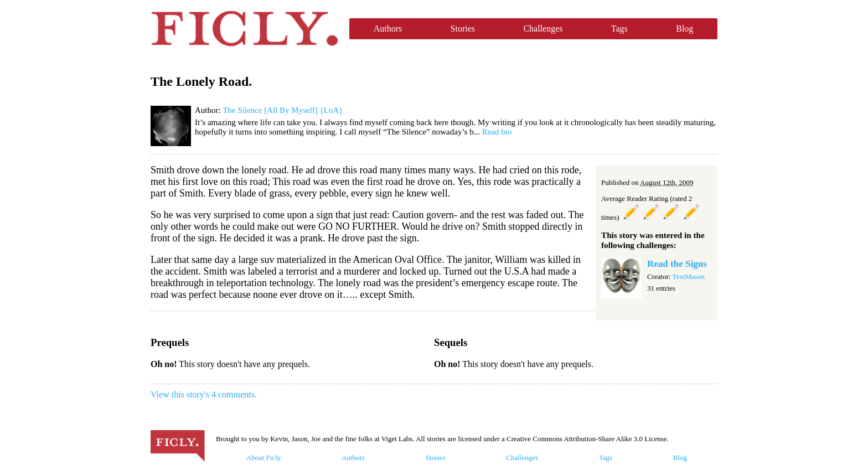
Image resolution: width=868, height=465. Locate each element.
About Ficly (263, 458)
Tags (619, 29)
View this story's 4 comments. (204, 394)
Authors (388, 29)
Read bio (497, 132)
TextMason (689, 277)
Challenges (543, 29)
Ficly (244, 29)
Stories (463, 29)
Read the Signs (677, 264)
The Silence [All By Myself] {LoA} (283, 110)
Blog (684, 29)
